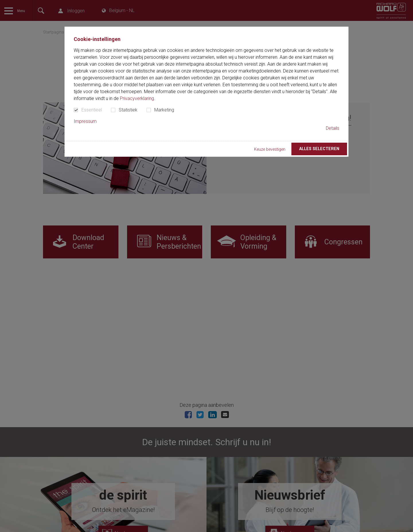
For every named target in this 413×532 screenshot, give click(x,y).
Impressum (85, 121)
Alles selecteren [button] (319, 149)
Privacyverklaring (137, 98)
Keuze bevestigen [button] (270, 149)
